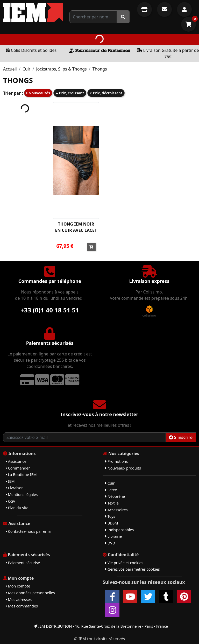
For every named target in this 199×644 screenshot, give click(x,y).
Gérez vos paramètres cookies (133, 569)
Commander (18, 468)
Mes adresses (19, 600)
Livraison (15, 488)
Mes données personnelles (30, 593)
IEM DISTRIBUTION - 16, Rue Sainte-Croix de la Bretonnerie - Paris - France (101, 626)
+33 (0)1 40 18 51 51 (50, 310)
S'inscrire (181, 437)
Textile (112, 503)
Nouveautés (38, 93)
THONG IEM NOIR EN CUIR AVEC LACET (76, 227)
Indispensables (119, 530)
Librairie (113, 536)
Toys (110, 516)
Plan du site (17, 508)
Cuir (27, 69)
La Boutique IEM (21, 475)
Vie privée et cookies (124, 563)
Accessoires (116, 510)
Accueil (10, 69)
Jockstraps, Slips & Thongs (61, 69)
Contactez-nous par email (29, 531)
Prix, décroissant (106, 93)
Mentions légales (22, 495)
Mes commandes (22, 606)
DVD (110, 543)
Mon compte (18, 586)
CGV (10, 501)
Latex (111, 490)
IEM (10, 481)
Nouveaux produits (123, 468)
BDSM (112, 523)
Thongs (100, 69)
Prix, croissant (70, 93)
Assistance (16, 461)
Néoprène (115, 496)
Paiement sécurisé (23, 563)
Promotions (116, 461)
